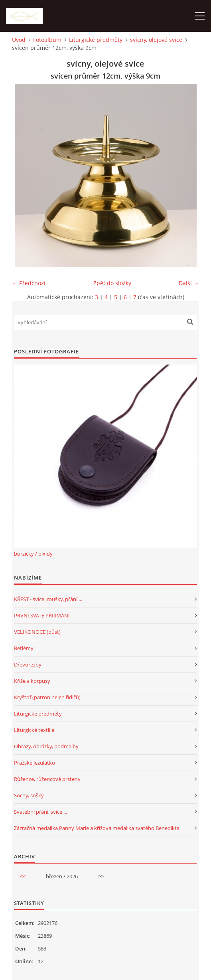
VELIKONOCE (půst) (37, 632)
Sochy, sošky (29, 795)
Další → (189, 283)
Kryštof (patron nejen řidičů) (47, 697)
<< (23, 876)
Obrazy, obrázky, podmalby (46, 746)
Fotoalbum (47, 40)
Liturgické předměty (96, 40)
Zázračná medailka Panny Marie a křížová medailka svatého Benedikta (97, 828)
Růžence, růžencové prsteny (47, 779)
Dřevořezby (28, 665)
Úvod (19, 40)
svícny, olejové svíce (156, 40)
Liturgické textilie (34, 730)
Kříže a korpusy (32, 681)
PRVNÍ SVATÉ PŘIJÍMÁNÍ (42, 615)
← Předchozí (29, 283)
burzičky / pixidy (33, 554)
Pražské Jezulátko (35, 763)
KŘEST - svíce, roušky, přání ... (48, 599)
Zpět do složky (112, 283)
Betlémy (24, 648)
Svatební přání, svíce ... (40, 812)
